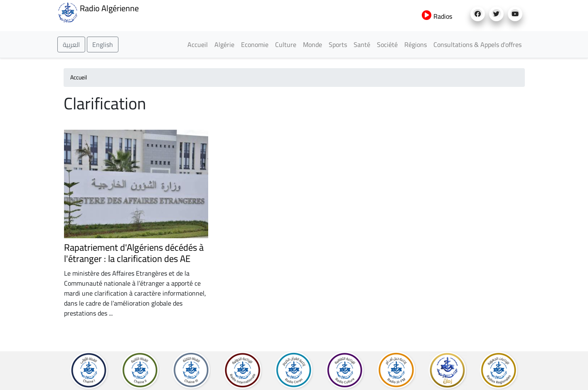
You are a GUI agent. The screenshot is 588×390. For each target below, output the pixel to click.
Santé (362, 44)
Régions (416, 44)
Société (387, 44)
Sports (338, 44)
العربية (71, 44)
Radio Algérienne (98, 12)
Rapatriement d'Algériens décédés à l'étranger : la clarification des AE (134, 253)
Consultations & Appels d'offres (477, 44)
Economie (255, 44)
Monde (312, 44)
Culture (286, 44)
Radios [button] (437, 16)
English (103, 44)
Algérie (224, 44)
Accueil (198, 44)
